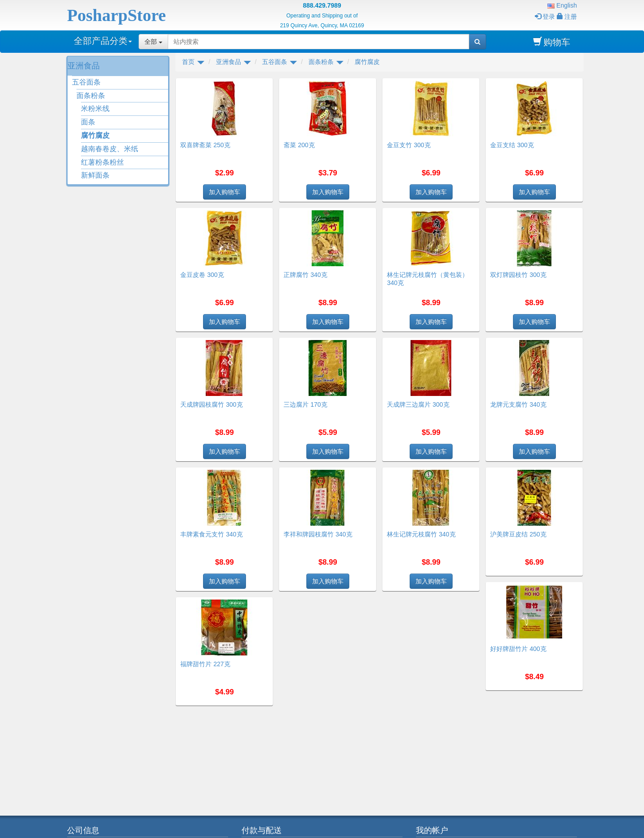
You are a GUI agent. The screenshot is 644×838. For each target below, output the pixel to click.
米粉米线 (95, 108)
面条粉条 (91, 96)
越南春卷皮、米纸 (110, 149)
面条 (88, 122)
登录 (545, 17)
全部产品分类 (103, 41)
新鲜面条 (95, 175)
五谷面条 (86, 82)
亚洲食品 (84, 66)
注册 (567, 17)
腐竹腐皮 (95, 135)
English (562, 5)
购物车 (552, 42)
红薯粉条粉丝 (102, 162)
